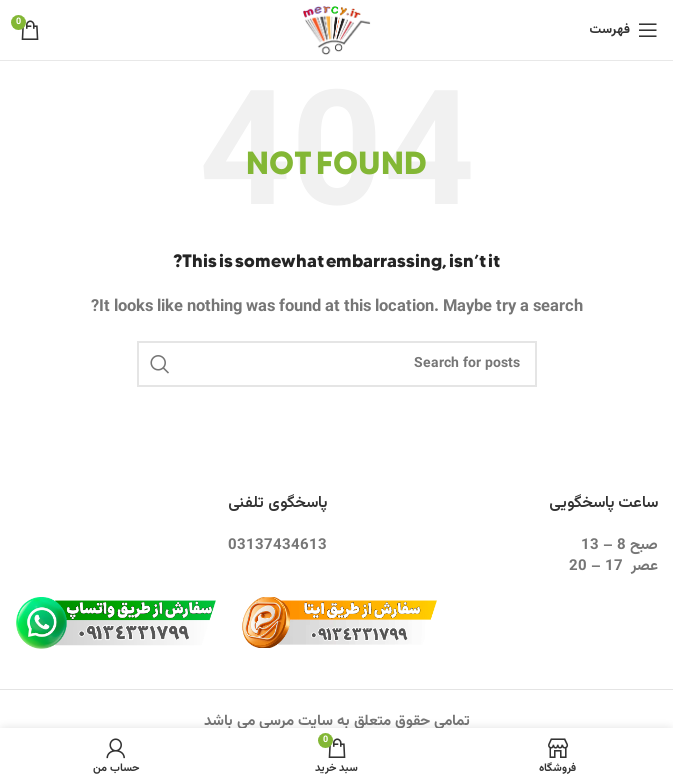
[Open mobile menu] (623, 30)
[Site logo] (336, 30)
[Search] (337, 364)
